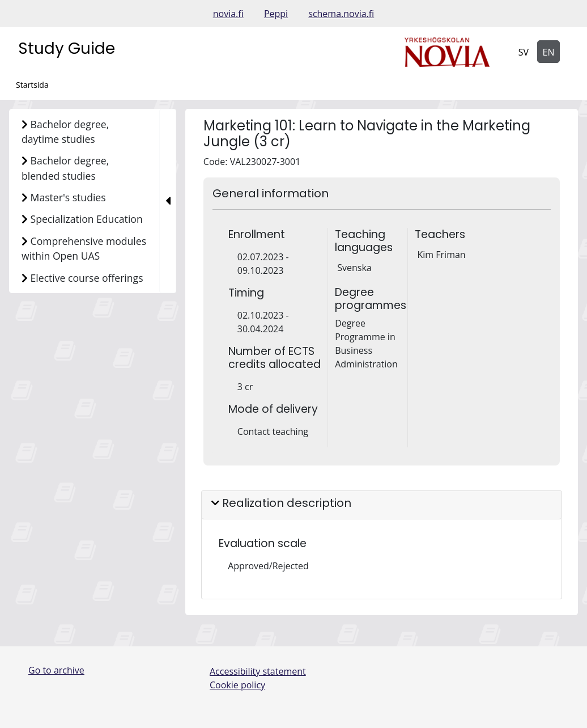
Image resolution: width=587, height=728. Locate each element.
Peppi (276, 14)
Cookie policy (237, 685)
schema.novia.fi (341, 14)
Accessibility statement (258, 671)
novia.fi (228, 14)
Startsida (32, 85)
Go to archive (56, 670)
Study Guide (67, 48)
